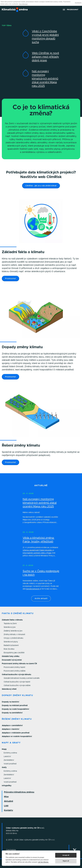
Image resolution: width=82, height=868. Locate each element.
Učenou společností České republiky (38, 550)
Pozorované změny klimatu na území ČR (19, 664)
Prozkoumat (10, 279)
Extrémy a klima (10, 753)
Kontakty (9, 810)
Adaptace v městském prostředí (16, 733)
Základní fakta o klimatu (12, 620)
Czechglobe (11, 850)
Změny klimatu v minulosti (14, 634)
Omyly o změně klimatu (13, 638)
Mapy (4, 749)
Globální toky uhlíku (11, 656)
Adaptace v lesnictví (10, 729)
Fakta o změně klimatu (18, 613)
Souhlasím (78, 3)
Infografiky (7, 786)
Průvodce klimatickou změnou (19, 792)
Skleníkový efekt (9, 689)
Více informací (23, 4)
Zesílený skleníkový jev (13, 631)
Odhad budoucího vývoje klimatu (16, 675)
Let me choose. (43, 862)
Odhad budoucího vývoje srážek (17, 685)
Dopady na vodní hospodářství (15, 709)
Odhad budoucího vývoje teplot (17, 682)
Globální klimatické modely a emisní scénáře (22, 678)
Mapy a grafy (11, 743)
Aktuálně (9, 801)
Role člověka (9, 649)
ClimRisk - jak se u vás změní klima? (41, 186)
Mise (6, 797)
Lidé (6, 806)
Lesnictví (7, 756)
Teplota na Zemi (10, 624)
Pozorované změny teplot (14, 667)
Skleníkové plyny (11, 642)
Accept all (66, 855)
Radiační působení (11, 645)
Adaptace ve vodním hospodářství (17, 736)
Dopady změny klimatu (17, 695)
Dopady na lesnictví (10, 702)
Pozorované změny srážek (15, 671)
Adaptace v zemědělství (12, 725)
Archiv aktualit (41, 598)
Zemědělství (9, 760)
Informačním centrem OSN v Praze (37, 553)
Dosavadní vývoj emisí (12, 660)
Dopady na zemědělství (12, 713)
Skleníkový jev (10, 627)
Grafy (4, 767)
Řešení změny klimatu (17, 719)
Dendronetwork (33, 589)
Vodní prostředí (10, 764)
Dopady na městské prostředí (15, 705)
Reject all (66, 861)
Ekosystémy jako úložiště (14, 653)
